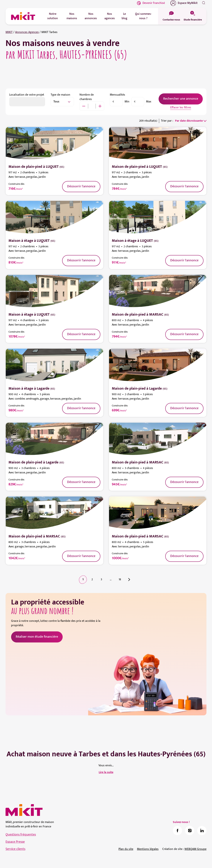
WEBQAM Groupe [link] (195, 849)
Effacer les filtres (181, 108)
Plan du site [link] (126, 849)
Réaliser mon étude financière (37, 637)
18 (120, 579)
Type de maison (60, 95)
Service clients (15, 849)
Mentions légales (148, 849)
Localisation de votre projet (27, 95)
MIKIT (9, 32)
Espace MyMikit (184, 3)
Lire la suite (106, 772)
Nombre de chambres (87, 97)
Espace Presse (15, 842)
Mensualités (117, 95)
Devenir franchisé (151, 3)
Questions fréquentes (21, 835)
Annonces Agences (27, 32)
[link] (177, 831)
